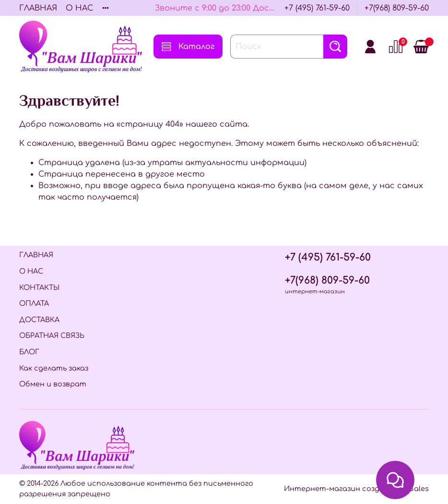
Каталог (188, 47)
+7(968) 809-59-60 (397, 8)
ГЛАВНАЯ (38, 8)
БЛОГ (29, 352)
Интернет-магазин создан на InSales (356, 489)
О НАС (79, 8)
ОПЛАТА (34, 303)
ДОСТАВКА (39, 320)
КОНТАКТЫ (39, 288)
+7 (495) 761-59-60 (317, 8)
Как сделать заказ (54, 368)
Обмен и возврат (53, 384)
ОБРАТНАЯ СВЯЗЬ (52, 336)
